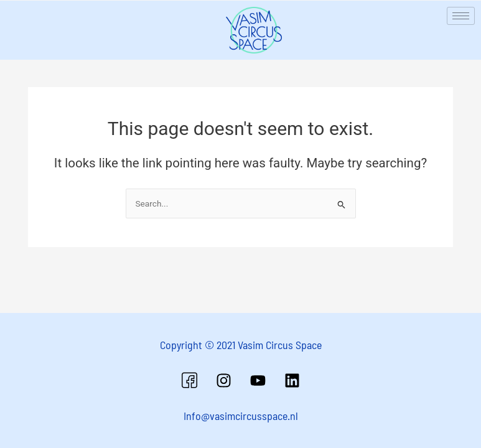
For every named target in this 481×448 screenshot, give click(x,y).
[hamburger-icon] (461, 16)
